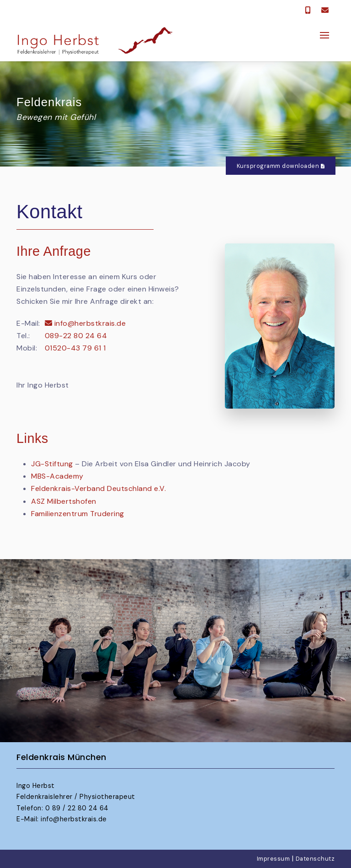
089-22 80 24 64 (76, 336)
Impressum (274, 859)
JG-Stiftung (52, 464)
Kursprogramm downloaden (281, 166)
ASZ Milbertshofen (64, 501)
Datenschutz (315, 859)
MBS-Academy (57, 476)
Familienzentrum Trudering (78, 514)
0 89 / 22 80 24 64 (77, 808)
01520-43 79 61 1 (75, 348)
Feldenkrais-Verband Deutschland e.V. (98, 488)
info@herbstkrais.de (85, 323)
